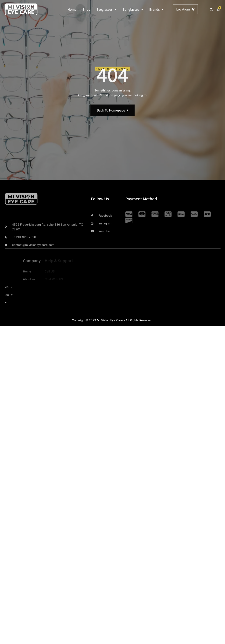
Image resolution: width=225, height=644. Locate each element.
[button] (211, 10)
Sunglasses (133, 9)
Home (72, 9)
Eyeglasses (107, 9)
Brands (157, 9)
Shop (87, 9)
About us (13, 279)
